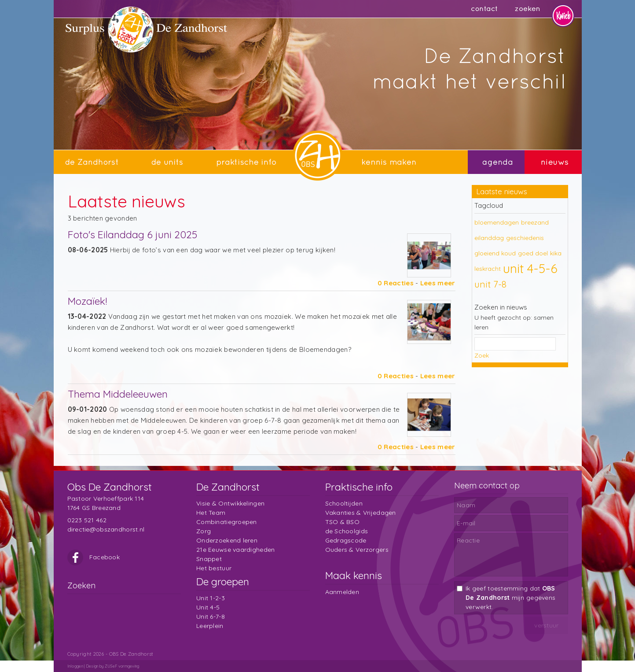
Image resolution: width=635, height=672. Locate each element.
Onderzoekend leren (227, 540)
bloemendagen (497, 222)
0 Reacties (396, 283)
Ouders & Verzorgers (357, 550)
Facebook (94, 557)
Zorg (204, 531)
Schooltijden (344, 503)
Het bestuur (214, 568)
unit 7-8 (490, 284)
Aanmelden (342, 592)
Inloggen (75, 666)
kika (556, 253)
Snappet (209, 559)
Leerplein (210, 626)
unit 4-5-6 (530, 268)
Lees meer (438, 283)
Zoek (482, 355)
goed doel (533, 253)
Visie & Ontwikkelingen (230, 503)
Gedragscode (346, 540)
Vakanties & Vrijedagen (361, 513)
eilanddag (489, 238)
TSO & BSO (343, 522)
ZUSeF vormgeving (122, 666)
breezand (535, 222)
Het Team (211, 513)
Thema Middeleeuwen (118, 394)
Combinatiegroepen (227, 522)
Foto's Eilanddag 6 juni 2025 (132, 234)
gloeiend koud (495, 253)
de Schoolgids (347, 531)
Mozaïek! (87, 301)
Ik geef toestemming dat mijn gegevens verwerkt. (510, 598)
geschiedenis (525, 238)
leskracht (488, 269)
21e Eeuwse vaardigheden (235, 550)
